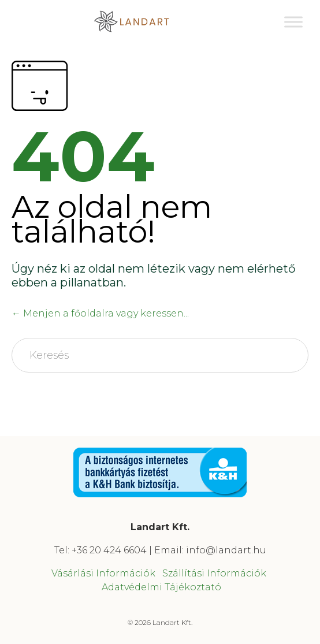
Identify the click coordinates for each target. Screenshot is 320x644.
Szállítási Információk (214, 573)
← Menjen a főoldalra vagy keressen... (100, 313)
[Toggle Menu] (293, 22)
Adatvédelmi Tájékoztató (161, 587)
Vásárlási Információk (103, 573)
